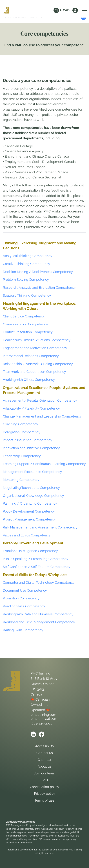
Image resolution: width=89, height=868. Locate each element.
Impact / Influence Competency (28, 440)
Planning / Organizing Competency (30, 503)
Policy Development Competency (29, 511)
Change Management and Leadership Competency (42, 416)
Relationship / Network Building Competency (38, 364)
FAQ (45, 780)
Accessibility (45, 746)
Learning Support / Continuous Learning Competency (44, 464)
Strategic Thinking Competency (27, 295)
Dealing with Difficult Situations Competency (37, 340)
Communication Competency (25, 324)
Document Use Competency (25, 590)
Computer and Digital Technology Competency (39, 582)
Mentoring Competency (21, 480)
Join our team (45, 773)
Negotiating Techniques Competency (31, 488)
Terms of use (44, 800)
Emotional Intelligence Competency (30, 551)
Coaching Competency (20, 424)
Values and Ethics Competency (27, 535)
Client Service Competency (24, 316)
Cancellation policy (44, 787)
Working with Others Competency (29, 380)
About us (44, 766)
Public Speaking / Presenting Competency (36, 559)
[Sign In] (75, 10)
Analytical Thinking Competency (28, 256)
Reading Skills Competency (24, 606)
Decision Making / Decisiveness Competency (38, 272)
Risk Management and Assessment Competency (40, 527)
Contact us (45, 753)
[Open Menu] (83, 10)
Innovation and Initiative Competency (31, 448)
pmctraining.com (43, 715)
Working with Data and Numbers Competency (38, 614)
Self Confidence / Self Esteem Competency (37, 567)
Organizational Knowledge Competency (33, 496)
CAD (66, 10)
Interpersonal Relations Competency (31, 356)
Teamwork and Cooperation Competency (34, 372)
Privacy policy (45, 794)
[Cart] (56, 10)
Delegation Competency (22, 432)
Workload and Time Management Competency (39, 622)
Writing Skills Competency (23, 630)
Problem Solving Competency (26, 280)
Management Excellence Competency (32, 472)
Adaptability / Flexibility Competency (31, 408)
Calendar (44, 760)
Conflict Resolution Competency (28, 332)
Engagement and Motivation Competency (35, 348)
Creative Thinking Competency (26, 264)
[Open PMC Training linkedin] (33, 734)
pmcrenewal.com (44, 719)
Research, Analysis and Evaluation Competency (39, 287)
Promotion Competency (21, 598)
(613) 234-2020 (42, 723)
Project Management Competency (29, 519)
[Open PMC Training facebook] (42, 734)
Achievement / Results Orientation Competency (40, 400)
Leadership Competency (22, 456)
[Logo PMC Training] (6, 10)
